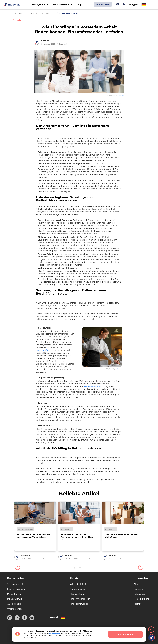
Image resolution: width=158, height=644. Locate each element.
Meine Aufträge (15, 599)
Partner (137, 604)
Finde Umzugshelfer (80, 599)
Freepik (121, 95)
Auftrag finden (14, 604)
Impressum (139, 589)
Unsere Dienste (14, 609)
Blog (136, 584)
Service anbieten (103, 4)
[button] (17, 568)
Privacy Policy (55, 633)
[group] (35, 531)
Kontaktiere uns (141, 599)
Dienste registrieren (17, 589)
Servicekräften (43, 350)
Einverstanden (125, 634)
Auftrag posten (77, 589)
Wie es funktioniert (16, 584)
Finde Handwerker (79, 604)
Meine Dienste (14, 594)
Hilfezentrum (140, 594)
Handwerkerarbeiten (93, 386)
